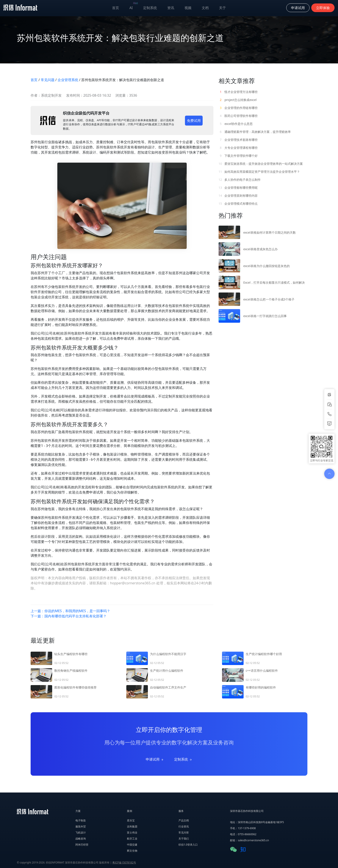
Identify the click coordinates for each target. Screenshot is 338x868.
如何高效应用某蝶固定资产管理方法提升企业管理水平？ (259, 172)
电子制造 (81, 820)
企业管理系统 (68, 80)
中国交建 (132, 845)
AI (134, 7)
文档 (205, 8)
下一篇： (69, 616)
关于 (222, 8)
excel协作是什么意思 (236, 124)
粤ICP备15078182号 (124, 862)
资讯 (171, 8)
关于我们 (184, 839)
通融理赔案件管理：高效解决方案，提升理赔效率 (255, 132)
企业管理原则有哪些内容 (238, 196)
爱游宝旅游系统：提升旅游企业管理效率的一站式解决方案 (261, 164)
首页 (116, 8)
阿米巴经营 (82, 845)
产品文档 (184, 820)
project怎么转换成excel (238, 100)
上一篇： (70, 611)
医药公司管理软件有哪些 (238, 116)
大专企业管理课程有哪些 (238, 148)
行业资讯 (184, 826)
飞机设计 (81, 833)
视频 (188, 8)
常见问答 (184, 833)
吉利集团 (132, 826)
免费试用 (194, 121)
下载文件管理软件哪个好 (238, 156)
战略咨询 (81, 839)
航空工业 (132, 839)
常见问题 (48, 80)
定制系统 (150, 8)
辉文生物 (132, 851)
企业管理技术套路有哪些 (238, 140)
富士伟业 (132, 833)
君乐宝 (131, 820)
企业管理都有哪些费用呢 (238, 188)
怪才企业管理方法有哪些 (238, 92)
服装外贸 (81, 826)
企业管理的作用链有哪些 (238, 108)
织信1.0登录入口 (188, 845)
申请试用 (155, 759)
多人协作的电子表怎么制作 (240, 180)
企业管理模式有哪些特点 (238, 204)
